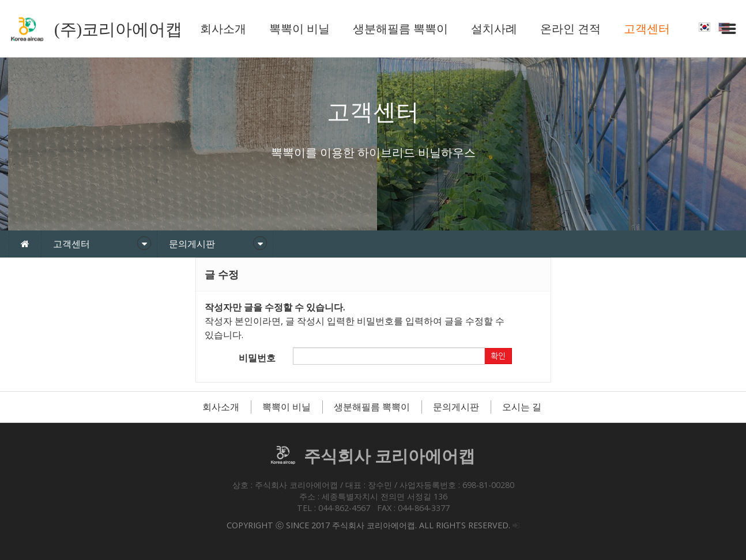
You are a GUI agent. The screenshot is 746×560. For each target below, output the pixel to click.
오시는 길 (522, 407)
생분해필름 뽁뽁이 (400, 29)
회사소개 (223, 29)
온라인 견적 (570, 29)
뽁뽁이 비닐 (299, 29)
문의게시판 (456, 407)
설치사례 (494, 29)
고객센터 (647, 29)
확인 (498, 356)
